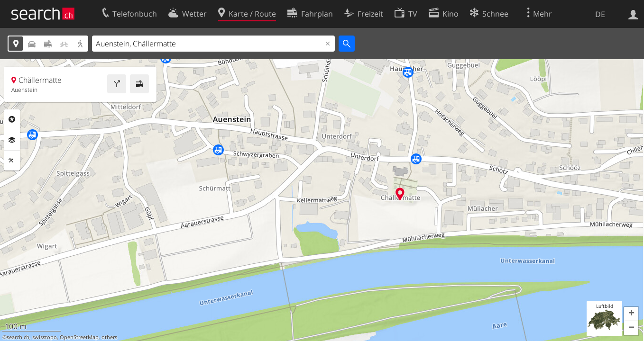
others (109, 337)
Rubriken (12, 119)
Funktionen (12, 161)
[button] (631, 314)
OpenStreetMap (79, 337)
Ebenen (12, 140)
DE (600, 14)
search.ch (18, 337)
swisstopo (45, 337)
